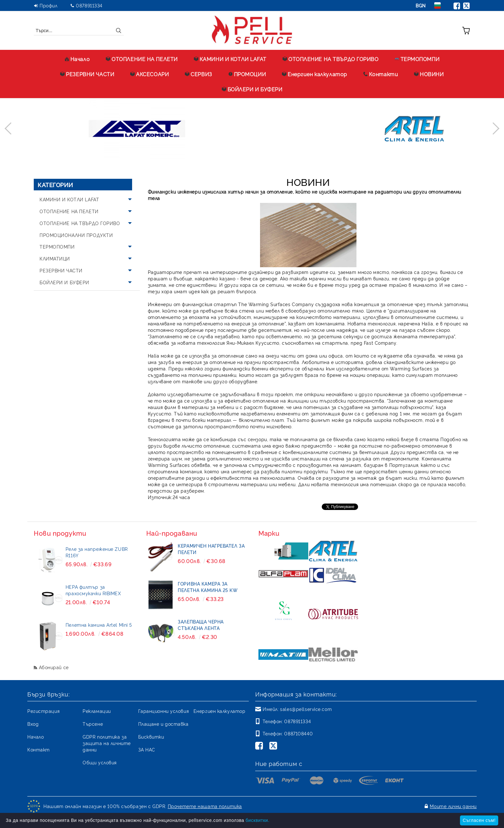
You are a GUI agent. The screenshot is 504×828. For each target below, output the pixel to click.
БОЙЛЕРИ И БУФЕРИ (252, 89)
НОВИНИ (429, 74)
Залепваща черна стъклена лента (201, 625)
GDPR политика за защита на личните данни (107, 743)
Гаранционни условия (164, 711)
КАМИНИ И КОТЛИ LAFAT (230, 59)
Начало (77, 59)
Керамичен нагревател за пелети (211, 549)
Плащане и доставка (163, 724)
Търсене (93, 724)
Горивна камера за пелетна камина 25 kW (208, 587)
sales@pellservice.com (306, 709)
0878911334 (89, 5)
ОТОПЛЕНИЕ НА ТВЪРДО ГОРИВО (331, 59)
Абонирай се (54, 667)
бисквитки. (257, 820)
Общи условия (100, 762)
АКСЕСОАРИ (149, 74)
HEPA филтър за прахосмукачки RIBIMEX (93, 590)
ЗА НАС (147, 749)
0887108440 (298, 733)
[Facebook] (260, 746)
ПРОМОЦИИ (247, 74)
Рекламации (97, 711)
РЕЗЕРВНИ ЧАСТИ (87, 74)
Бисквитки (151, 737)
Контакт (39, 749)
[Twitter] (274, 746)
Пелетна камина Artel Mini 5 (99, 625)
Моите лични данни (453, 806)
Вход (33, 724)
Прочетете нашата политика (205, 806)
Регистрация (43, 711)
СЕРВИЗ (198, 74)
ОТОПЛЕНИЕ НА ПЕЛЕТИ (142, 59)
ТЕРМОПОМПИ (417, 59)
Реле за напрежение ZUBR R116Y (97, 552)
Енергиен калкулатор (315, 74)
